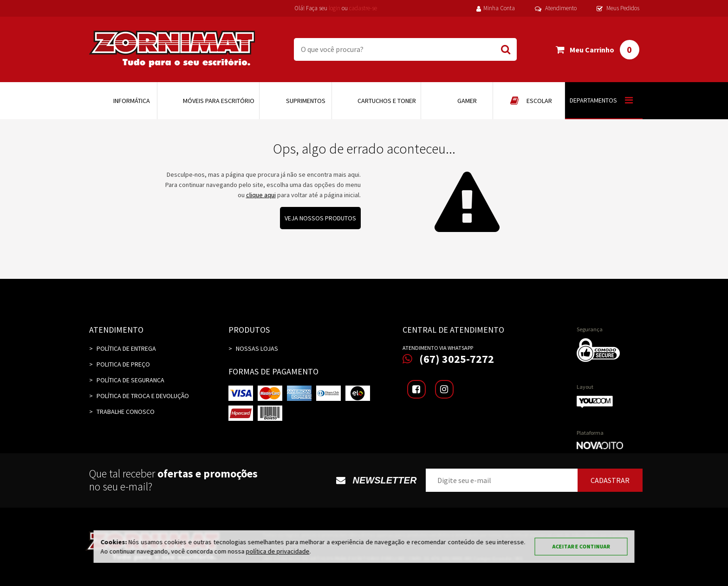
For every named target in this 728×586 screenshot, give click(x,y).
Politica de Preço (123, 364)
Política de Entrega (126, 348)
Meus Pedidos (618, 8)
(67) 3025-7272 (448, 359)
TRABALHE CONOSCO (126, 412)
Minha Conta (496, 8)
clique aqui (261, 195)
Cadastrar (610, 480)
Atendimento (556, 8)
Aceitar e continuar (581, 546)
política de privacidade (278, 551)
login (335, 8)
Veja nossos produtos (320, 218)
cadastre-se (363, 8)
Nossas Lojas (257, 348)
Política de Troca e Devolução (143, 396)
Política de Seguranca (130, 380)
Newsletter (376, 480)
